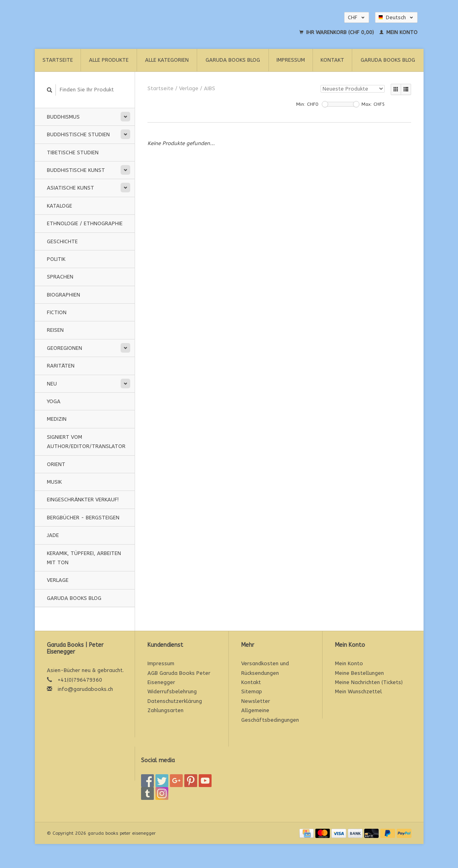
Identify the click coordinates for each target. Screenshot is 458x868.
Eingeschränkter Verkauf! (83, 500)
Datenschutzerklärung (175, 701)
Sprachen (60, 277)
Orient (56, 464)
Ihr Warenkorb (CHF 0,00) (337, 32)
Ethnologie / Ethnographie (85, 223)
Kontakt (332, 60)
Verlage (58, 580)
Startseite (58, 60)
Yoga (54, 401)
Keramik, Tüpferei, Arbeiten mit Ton (84, 558)
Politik (56, 259)
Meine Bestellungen (359, 673)
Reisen (55, 330)
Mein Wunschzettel (358, 691)
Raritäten (61, 366)
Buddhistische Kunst (76, 170)
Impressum (291, 60)
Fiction (57, 312)
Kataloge (60, 206)
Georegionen (65, 348)
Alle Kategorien (167, 60)
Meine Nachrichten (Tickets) (369, 682)
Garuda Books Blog (233, 60)
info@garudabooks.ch (85, 689)
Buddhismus (63, 117)
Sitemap (252, 691)
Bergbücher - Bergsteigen (83, 518)
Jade (53, 535)
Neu (52, 384)
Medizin (57, 419)
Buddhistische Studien (78, 134)
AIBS (210, 88)
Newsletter (256, 701)
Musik (54, 482)
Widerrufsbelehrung (172, 691)
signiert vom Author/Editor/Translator (86, 442)
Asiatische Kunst (71, 188)
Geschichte (62, 241)
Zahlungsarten (165, 710)
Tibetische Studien (73, 152)
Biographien (64, 295)
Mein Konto (398, 32)
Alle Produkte (109, 60)
